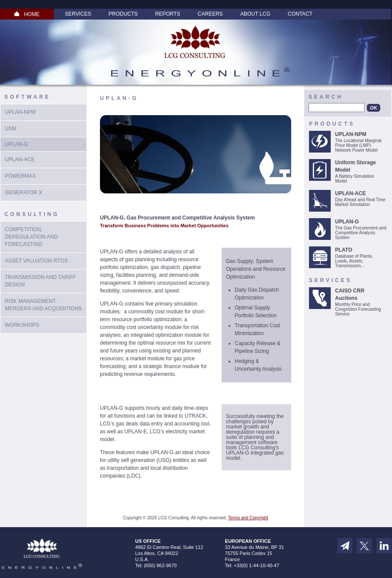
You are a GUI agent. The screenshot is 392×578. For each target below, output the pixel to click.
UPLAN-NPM (20, 112)
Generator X (23, 193)
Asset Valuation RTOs (36, 261)
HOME (27, 14)
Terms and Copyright (248, 518)
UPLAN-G (347, 222)
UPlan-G (16, 144)
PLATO (344, 250)
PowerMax (20, 176)
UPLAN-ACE (20, 159)
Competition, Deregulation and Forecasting (31, 237)
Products (123, 14)
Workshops (22, 325)
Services (78, 14)
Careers (210, 14)
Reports (168, 14)
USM (11, 129)
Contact (300, 14)
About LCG (255, 14)
